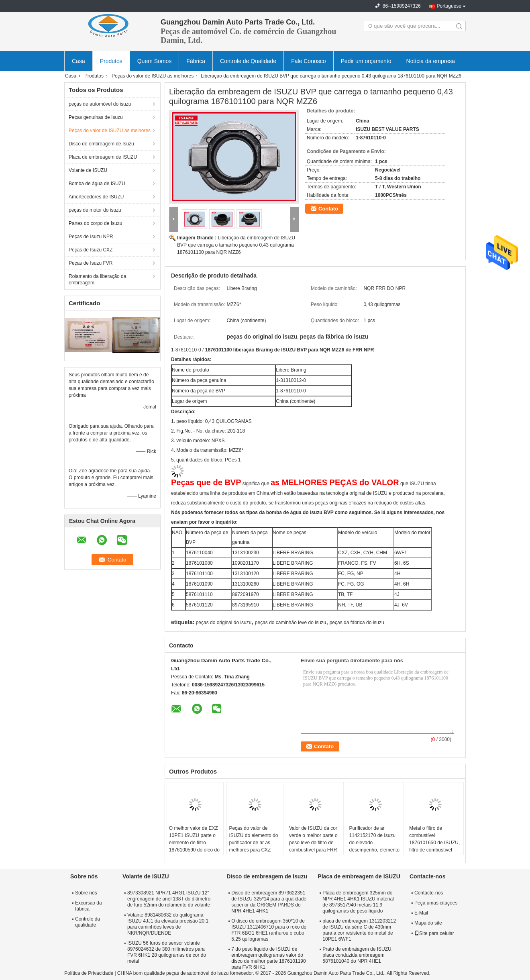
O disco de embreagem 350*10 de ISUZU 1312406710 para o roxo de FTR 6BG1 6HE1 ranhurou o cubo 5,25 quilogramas (269, 930)
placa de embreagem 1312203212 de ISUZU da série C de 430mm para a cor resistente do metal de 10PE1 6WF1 (359, 930)
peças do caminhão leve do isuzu (290, 623)
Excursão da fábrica (89, 906)
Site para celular (434, 933)
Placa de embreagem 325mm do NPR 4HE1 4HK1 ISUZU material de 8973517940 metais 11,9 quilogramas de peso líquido (358, 902)
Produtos (111, 61)
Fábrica (196, 61)
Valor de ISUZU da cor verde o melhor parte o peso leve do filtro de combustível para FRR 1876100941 (313, 843)
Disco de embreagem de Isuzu (101, 144)
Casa (78, 61)
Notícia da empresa (431, 61)
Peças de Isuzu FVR (91, 263)
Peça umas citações (436, 903)
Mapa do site (428, 923)
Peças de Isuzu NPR (91, 237)
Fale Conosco (308, 61)
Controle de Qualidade (248, 61)
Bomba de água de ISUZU (97, 184)
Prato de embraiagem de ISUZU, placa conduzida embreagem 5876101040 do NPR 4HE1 (358, 955)
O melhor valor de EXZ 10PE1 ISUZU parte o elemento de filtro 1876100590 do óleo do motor (194, 843)
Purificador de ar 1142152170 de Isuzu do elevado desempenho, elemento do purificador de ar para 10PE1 (374, 846)
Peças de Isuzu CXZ (91, 250)
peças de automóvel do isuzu (100, 104)
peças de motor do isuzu (95, 210)
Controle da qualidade (88, 922)
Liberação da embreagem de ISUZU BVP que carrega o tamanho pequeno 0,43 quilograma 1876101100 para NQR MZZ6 (236, 245)
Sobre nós (86, 893)
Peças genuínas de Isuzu (96, 117)
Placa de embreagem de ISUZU (103, 157)
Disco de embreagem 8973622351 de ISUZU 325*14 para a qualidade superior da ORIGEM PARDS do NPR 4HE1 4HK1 (269, 902)
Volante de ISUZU (88, 170)
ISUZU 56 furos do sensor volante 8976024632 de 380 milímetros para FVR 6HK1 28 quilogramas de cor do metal (167, 952)
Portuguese (449, 6)
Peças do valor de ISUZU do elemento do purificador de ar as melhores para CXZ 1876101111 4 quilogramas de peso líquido (253, 850)
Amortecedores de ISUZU (96, 197)
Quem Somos (155, 61)
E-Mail (421, 913)
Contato (328, 209)
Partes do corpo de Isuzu (95, 223)
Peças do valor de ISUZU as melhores (153, 76)
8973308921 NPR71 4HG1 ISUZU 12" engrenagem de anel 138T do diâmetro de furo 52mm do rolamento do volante (169, 899)
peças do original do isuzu (224, 623)
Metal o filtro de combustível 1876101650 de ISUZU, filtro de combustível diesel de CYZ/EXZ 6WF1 (434, 846)
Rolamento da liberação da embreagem (97, 280)
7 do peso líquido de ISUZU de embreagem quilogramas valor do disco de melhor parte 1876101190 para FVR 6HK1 (268, 958)
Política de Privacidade (89, 973)
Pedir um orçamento (366, 61)
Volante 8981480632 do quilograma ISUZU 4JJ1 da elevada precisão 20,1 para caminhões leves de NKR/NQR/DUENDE (168, 924)
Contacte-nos (429, 893)
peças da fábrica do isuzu (357, 623)
